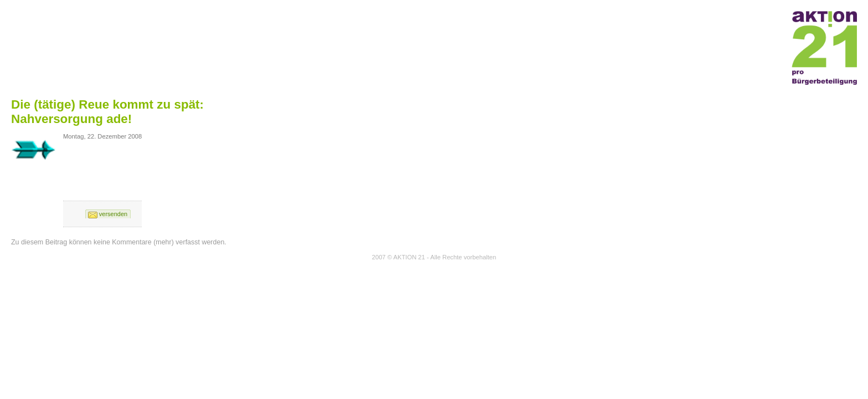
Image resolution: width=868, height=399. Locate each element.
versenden (113, 214)
